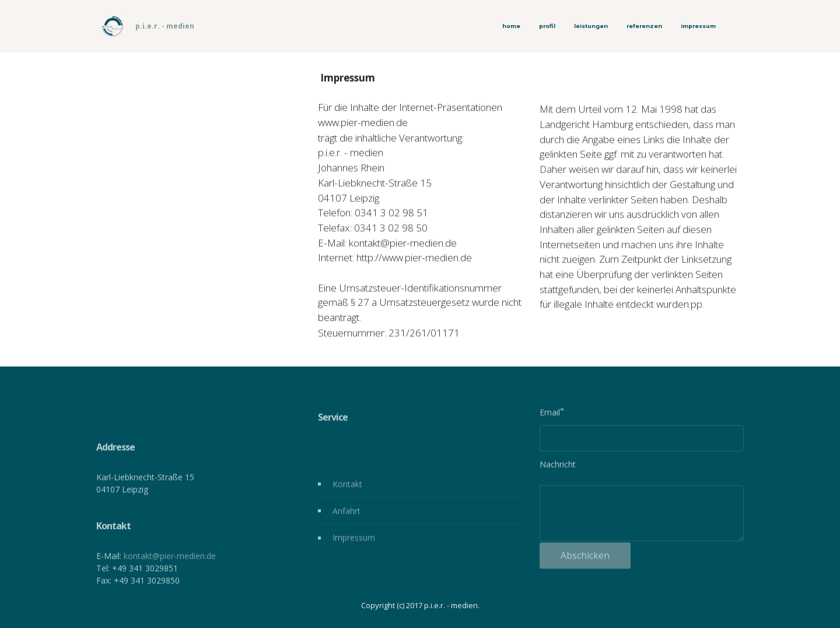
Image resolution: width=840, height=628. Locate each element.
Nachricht (558, 466)
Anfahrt (346, 515)
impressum (698, 26)
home (511, 26)
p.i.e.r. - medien (165, 26)
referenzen (644, 26)
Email (550, 414)
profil (547, 26)
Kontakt (347, 488)
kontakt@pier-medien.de (170, 578)
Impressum (354, 542)
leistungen (591, 26)
